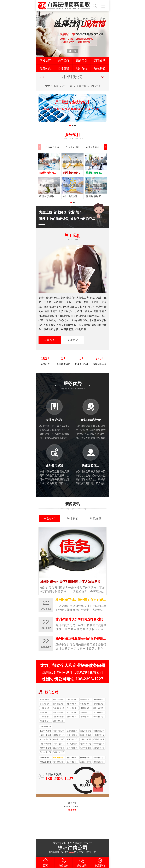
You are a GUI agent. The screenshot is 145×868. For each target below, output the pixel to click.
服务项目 (82, 60)
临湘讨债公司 (71, 717)
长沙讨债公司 (45, 699)
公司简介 (50, 340)
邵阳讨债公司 (98, 704)
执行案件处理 (52, 147)
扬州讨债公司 (85, 758)
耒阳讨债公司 (58, 712)
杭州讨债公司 (71, 762)
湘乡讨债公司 (45, 712)
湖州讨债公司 (45, 758)
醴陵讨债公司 (98, 708)
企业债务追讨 (93, 147)
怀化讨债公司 (71, 708)
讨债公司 (67, 86)
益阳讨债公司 (71, 699)
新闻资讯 (100, 60)
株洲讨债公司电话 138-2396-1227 (72, 679)
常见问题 (96, 519)
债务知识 (49, 519)
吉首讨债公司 (45, 717)
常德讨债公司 (85, 704)
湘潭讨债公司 (58, 704)
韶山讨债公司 (45, 721)
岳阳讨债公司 (71, 704)
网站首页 (45, 60)
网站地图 (54, 852)
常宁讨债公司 (98, 712)
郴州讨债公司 (58, 699)
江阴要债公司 (98, 758)
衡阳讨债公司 (45, 704)
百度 (64, 852)
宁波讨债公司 (71, 758)
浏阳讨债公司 (85, 708)
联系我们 (100, 68)
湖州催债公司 (98, 762)
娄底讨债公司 (85, 699)
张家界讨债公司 (59, 708)
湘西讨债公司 (58, 721)
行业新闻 (72, 519)
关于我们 (63, 60)
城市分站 (82, 68)
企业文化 (72, 340)
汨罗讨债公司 (85, 717)
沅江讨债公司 (71, 712)
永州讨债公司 (45, 708)
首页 (56, 86)
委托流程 (63, 68)
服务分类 (45, 68)
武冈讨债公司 (98, 717)
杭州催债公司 (58, 762)
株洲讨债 (95, 86)
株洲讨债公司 (98, 699)
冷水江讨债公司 (59, 717)
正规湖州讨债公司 (86, 762)
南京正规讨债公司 (46, 762)
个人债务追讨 (72, 147)
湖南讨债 (81, 86)
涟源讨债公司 (85, 712)
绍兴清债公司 (58, 758)
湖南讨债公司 (45, 726)
